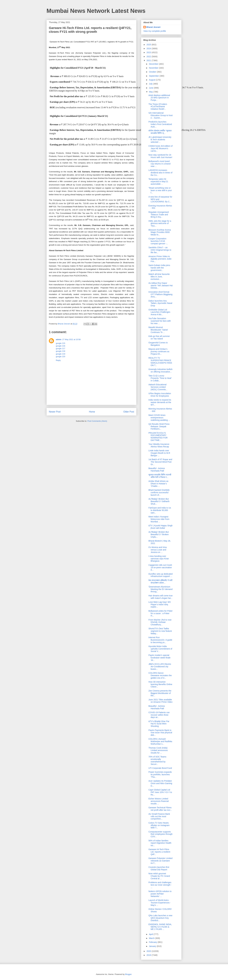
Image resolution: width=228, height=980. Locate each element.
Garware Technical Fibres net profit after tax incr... (160, 809)
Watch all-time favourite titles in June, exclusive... (159, 277)
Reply (58, 360)
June (151, 88)
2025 (149, 45)
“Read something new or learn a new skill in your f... (160, 190)
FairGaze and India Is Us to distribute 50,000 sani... (160, 510)
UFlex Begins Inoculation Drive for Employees (160, 395)
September (154, 76)
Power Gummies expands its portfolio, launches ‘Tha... (160, 774)
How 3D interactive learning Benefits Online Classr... (160, 684)
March (152, 938)
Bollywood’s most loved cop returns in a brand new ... (159, 164)
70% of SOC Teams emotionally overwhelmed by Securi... (157, 760)
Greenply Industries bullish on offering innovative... (160, 370)
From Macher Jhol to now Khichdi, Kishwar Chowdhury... (160, 622)
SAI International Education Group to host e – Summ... (161, 115)
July (151, 84)
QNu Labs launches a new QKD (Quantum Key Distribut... (160, 918)
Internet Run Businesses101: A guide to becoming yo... (160, 640)
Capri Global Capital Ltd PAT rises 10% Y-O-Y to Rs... (160, 792)
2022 (149, 57)
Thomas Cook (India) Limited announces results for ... (158, 750)
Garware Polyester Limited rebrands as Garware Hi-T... (160, 861)
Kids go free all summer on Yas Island (159, 337)
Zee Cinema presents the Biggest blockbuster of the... (160, 693)
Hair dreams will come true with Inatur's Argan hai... (161, 597)
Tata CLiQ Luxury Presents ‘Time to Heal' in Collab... (160, 378)
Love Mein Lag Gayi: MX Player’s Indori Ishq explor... (160, 604)
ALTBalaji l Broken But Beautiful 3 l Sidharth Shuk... (159, 501)
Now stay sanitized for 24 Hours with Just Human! (160, 156)
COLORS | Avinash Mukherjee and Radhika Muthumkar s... (160, 741)
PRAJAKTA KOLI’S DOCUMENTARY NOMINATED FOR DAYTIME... (158, 437)
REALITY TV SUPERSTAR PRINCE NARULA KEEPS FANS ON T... (160, 362)
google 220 (60, 357)
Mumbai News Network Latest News (96, 11)
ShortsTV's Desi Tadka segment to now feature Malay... (160, 631)
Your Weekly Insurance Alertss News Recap (159, 445)
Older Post (129, 412)
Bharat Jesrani (153, 27)
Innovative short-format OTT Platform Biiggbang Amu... (160, 294)
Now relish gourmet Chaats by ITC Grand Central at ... (159, 876)
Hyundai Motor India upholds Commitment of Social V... (160, 649)
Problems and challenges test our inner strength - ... (160, 885)
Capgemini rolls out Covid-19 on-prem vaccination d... (160, 567)
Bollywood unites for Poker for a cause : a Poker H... (161, 613)
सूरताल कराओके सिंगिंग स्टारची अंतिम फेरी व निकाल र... (160, 476)
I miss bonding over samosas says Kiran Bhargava (159, 559)
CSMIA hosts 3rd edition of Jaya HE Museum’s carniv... (161, 148)
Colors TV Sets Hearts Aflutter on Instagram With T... (159, 825)
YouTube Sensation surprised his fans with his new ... (160, 321)
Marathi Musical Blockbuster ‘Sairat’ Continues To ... (158, 330)
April (151, 934)
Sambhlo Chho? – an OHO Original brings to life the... (160, 250)
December (154, 64)
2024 (149, 49)
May (151, 92)
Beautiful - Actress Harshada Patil (157, 470)
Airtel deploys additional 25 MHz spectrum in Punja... (159, 98)
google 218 (60, 351)
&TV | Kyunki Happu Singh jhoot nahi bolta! (161, 527)
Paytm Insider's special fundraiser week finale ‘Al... (159, 658)
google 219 (60, 354)
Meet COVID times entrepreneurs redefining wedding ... (159, 418)
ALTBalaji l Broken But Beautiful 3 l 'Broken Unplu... (159, 534)
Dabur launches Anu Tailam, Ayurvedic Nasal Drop (160, 303)
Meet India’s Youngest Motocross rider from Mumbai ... (159, 519)
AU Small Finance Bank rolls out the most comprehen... (159, 816)
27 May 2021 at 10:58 (71, 339)
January (153, 946)
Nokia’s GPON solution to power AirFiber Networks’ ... (160, 894)
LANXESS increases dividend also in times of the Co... (160, 173)
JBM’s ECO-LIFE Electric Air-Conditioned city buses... (160, 667)
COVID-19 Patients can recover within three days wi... (159, 715)
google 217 (60, 348)
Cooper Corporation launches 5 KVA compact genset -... (158, 241)
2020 (149, 951)
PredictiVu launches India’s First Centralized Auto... (160, 124)
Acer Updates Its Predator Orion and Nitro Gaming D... (160, 783)
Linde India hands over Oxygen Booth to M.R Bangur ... (159, 453)
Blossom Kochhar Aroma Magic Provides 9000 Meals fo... (160, 232)
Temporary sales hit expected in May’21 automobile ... (158, 181)
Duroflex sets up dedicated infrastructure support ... (161, 575)
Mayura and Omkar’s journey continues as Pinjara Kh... (159, 351)
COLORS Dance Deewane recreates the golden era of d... (160, 675)
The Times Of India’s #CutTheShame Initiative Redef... (158, 107)
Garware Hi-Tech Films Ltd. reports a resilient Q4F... (159, 852)
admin (59, 339)
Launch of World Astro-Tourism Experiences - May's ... (160, 903)
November (154, 68)
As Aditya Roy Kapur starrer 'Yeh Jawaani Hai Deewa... (161, 285)
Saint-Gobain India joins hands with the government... (159, 268)
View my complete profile (155, 31)
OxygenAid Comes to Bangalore (158, 344)
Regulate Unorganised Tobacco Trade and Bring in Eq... (159, 215)
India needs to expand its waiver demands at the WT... (160, 402)
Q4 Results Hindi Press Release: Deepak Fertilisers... (159, 426)
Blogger (128, 974)
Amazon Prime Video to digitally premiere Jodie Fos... (160, 259)
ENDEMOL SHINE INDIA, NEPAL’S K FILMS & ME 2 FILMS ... (160, 927)
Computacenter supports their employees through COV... (160, 834)
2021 (149, 60)
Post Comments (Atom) (97, 421)
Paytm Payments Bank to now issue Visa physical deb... (160, 733)
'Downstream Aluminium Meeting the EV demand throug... (160, 589)
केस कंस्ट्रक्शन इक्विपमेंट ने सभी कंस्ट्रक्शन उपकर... (160, 582)
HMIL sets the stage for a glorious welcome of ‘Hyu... (160, 223)
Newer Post (55, 412)
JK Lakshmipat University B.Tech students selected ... (160, 140)
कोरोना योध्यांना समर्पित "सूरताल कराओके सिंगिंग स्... (160, 132)
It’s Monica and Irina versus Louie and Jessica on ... (158, 550)
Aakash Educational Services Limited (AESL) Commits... (158, 387)
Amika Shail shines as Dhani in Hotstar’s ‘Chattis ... (158, 484)
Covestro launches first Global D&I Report (159, 868)
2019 (149, 955)
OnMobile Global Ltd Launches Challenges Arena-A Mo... (159, 312)
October (153, 72)
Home (92, 412)
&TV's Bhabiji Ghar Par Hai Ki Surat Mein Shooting (159, 724)
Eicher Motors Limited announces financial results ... (159, 801)
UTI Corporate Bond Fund (160, 768)
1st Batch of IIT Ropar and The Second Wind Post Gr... (160, 462)
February (153, 942)
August (152, 80)
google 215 (60, 343)
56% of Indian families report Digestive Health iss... (160, 843)
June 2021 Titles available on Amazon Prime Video (160, 701)
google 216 (60, 346)
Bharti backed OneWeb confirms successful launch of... (159, 492)
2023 (149, 52)
